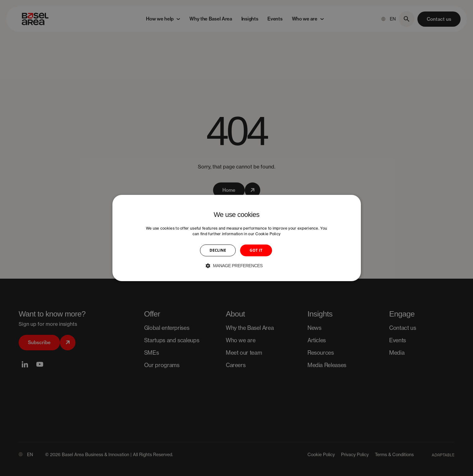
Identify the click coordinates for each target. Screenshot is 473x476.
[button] (236, 266)
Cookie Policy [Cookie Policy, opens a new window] (268, 234)
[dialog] (237, 238)
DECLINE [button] (218, 250)
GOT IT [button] (256, 250)
